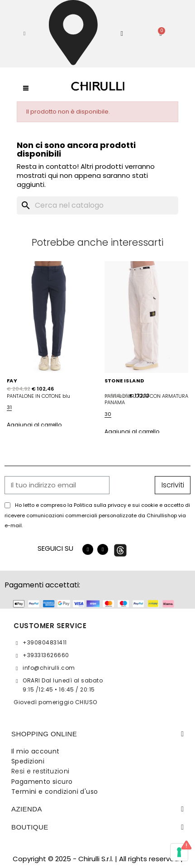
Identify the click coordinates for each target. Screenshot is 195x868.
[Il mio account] (122, 34)
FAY (12, 381)
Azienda (27, 809)
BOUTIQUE (30, 827)
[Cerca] (98, 205)
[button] (24, 33)
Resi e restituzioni (40, 771)
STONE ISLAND (124, 381)
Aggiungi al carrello (34, 425)
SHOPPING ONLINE (44, 734)
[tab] (97, 734)
